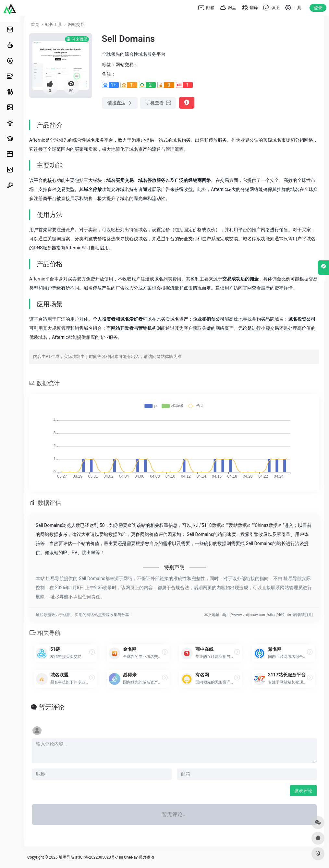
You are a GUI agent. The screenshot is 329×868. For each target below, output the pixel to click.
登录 (318, 8)
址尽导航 (67, 857)
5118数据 (211, 525)
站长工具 (54, 24)
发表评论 (303, 791)
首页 (35, 24)
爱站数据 (238, 525)
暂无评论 (52, 707)
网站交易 (76, 24)
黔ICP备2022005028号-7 (97, 857)
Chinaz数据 (266, 525)
